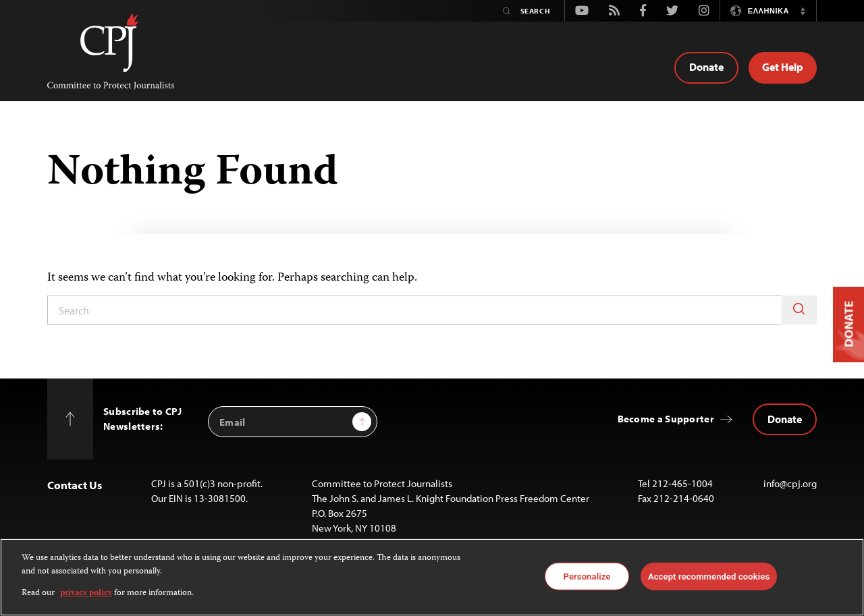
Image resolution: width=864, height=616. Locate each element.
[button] (803, 11)
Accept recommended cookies (709, 576)
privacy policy (86, 593)
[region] (432, 577)
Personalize (587, 576)
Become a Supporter (666, 419)
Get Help (783, 67)
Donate (706, 67)
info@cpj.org (790, 483)
